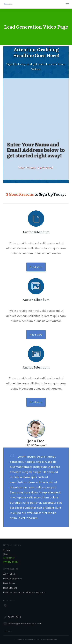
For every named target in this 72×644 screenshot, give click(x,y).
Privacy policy (11, 562)
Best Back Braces (13, 579)
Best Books (9, 583)
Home (7, 550)
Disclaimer (9, 558)
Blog (6, 554)
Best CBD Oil (10, 588)
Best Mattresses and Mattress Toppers (24, 592)
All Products (10, 574)
